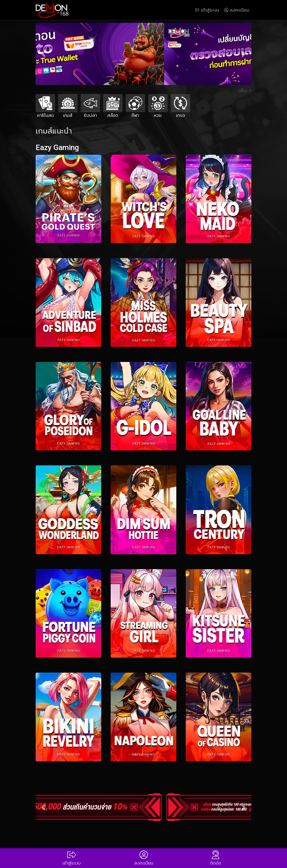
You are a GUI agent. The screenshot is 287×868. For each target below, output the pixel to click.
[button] (43, 54)
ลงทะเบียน (237, 10)
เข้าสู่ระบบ (207, 10)
